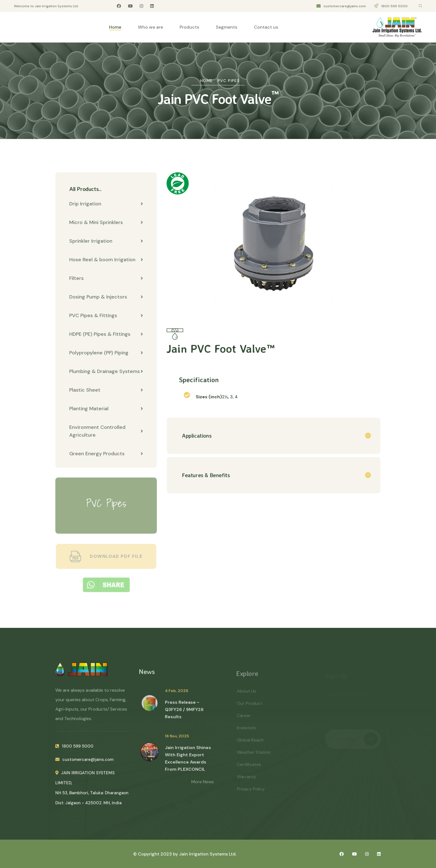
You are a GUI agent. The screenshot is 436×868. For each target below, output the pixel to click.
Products (189, 27)
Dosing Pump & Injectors (106, 297)
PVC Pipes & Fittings (106, 316)
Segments (226, 27)
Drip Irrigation (106, 204)
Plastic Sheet (106, 390)
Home (115, 27)
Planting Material (106, 409)
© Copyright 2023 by (156, 854)
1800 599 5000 (394, 6)
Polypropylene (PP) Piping (106, 353)
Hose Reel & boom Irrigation (106, 260)
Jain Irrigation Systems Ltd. (208, 854)
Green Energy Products (106, 454)
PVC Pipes (229, 81)
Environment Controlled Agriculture (106, 431)
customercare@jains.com (345, 6)
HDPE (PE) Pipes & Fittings (106, 334)
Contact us (266, 27)
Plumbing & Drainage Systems (106, 372)
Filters (106, 278)
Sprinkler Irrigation (106, 241)
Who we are (150, 27)
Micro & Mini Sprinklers (106, 223)
